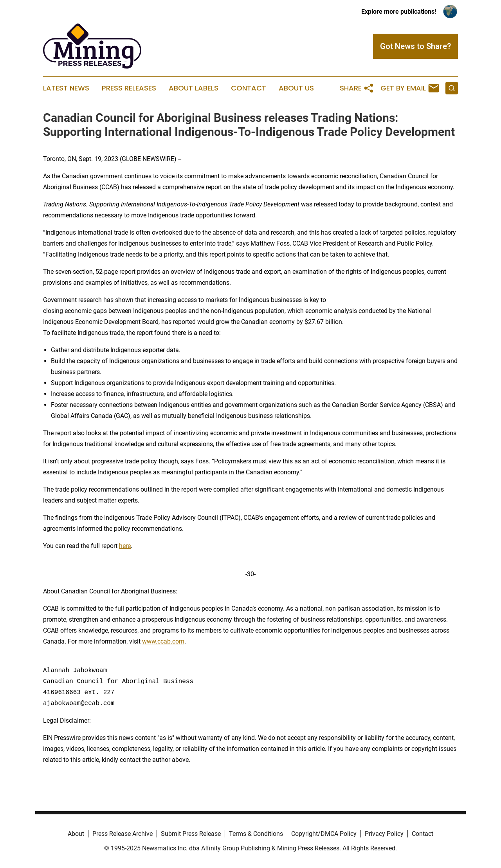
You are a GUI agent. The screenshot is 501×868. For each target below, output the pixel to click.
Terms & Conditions (256, 834)
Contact (249, 88)
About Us (296, 88)
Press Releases (129, 88)
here (125, 546)
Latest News (66, 88)
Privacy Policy (384, 834)
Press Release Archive (123, 834)
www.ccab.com (163, 641)
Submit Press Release (191, 834)
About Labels (194, 88)
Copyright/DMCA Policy (324, 834)
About (76, 834)
